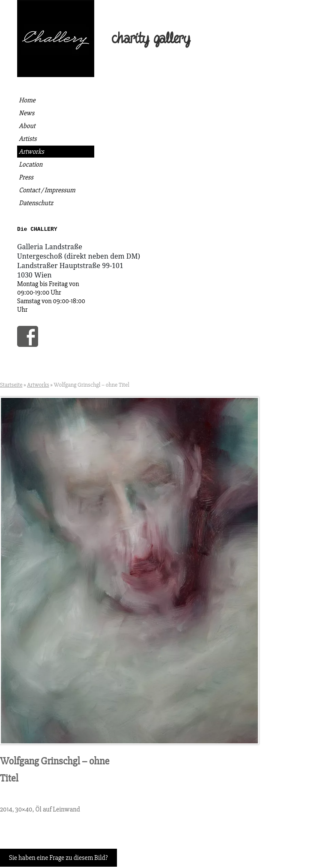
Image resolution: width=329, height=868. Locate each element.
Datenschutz (36, 203)
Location (31, 164)
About (27, 126)
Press (26, 177)
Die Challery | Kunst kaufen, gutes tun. (56, 39)
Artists (28, 139)
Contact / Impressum (47, 190)
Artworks (31, 152)
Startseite (11, 386)
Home (27, 100)
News (27, 113)
